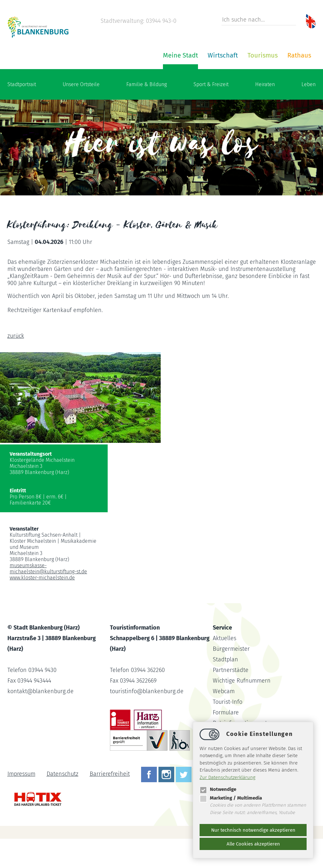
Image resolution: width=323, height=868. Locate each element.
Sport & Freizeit (211, 114)
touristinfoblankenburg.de (147, 720)
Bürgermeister (231, 678)
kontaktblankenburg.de (40, 720)
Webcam (224, 720)
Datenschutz (63, 803)
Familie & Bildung (147, 114)
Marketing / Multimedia (231, 798)
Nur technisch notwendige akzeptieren (253, 830)
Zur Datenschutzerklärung (228, 777)
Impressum (21, 803)
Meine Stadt (103, 85)
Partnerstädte (231, 699)
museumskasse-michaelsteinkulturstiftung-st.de (48, 598)
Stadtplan (225, 689)
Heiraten (265, 114)
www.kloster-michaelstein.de (42, 607)
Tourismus (185, 85)
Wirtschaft (146, 85)
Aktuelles (224, 667)
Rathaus (222, 85)
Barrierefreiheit (110, 803)
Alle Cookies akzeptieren (253, 844)
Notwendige (218, 789)
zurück (16, 365)
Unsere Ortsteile (81, 114)
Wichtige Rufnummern (242, 710)
